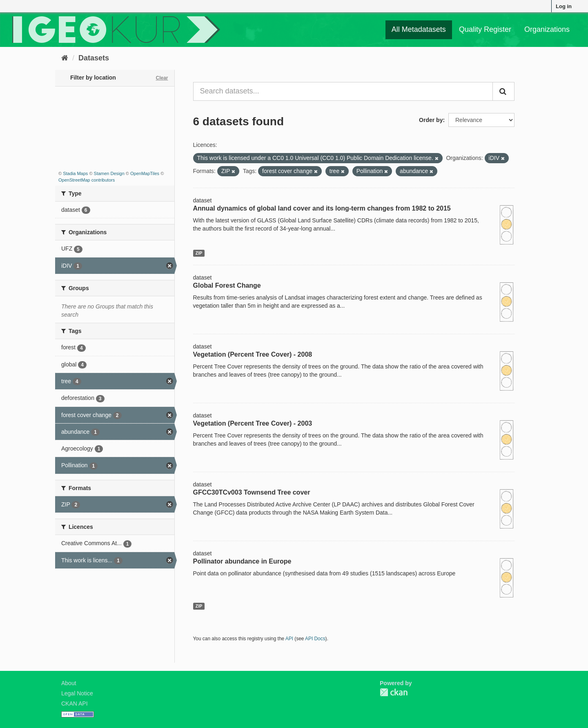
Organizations (547, 29)
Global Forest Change (227, 285)
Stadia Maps (75, 173)
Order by (431, 120)
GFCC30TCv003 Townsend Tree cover (252, 492)
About (69, 683)
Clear (162, 78)
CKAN (394, 692)
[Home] (65, 58)
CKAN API (75, 704)
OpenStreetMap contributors (87, 180)
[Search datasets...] (343, 91)
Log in (564, 6)
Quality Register (485, 29)
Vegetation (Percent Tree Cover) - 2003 (253, 423)
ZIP (199, 253)
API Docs (315, 639)
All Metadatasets (419, 29)
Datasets (94, 58)
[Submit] (503, 91)
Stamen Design (109, 173)
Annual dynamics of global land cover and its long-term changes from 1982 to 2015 (322, 208)
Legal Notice (77, 693)
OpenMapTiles (145, 173)
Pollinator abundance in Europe (242, 561)
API (289, 639)
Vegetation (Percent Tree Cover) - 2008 (253, 354)
